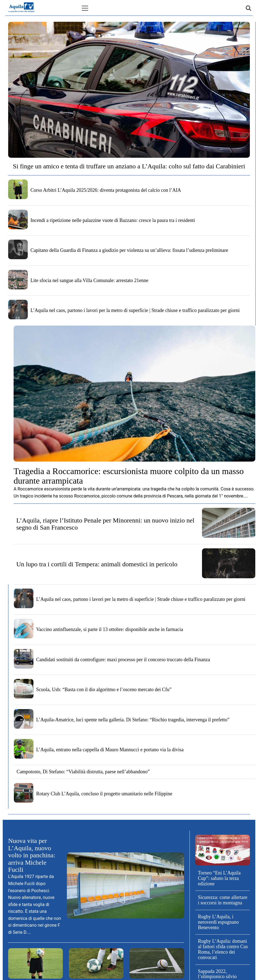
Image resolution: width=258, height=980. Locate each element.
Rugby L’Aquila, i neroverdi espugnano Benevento (218, 922)
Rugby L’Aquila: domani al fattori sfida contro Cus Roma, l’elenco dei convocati (223, 949)
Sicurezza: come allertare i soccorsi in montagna (223, 900)
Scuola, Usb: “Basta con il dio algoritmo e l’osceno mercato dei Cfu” (104, 690)
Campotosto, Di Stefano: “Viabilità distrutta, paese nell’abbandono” (83, 772)
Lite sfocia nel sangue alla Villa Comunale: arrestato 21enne (89, 280)
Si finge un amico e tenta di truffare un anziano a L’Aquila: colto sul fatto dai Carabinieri (129, 166)
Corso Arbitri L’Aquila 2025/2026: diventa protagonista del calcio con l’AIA (106, 190)
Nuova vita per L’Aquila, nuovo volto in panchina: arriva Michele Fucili (32, 855)
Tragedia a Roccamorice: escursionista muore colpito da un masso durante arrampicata (129, 476)
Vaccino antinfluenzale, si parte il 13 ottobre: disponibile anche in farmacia (110, 629)
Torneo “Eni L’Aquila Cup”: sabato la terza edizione (219, 878)
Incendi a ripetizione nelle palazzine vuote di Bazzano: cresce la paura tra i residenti (113, 220)
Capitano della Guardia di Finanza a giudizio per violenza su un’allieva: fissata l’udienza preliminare (129, 250)
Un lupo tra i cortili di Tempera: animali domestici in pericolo (97, 564)
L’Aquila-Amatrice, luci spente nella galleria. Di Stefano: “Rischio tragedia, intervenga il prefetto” (133, 720)
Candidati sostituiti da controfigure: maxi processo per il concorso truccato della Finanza (123, 660)
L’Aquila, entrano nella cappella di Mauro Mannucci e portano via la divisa (110, 750)
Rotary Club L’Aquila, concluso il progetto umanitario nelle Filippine (104, 794)
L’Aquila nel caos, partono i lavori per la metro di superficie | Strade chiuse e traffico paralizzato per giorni (135, 310)
